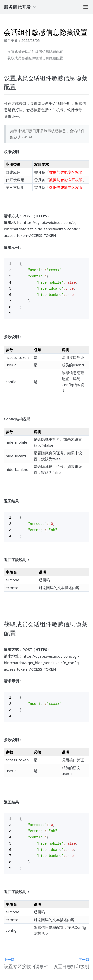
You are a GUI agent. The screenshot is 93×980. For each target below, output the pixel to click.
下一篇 (84, 953)
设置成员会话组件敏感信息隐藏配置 (35, 51)
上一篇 (9, 953)
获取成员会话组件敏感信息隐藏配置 (35, 58)
